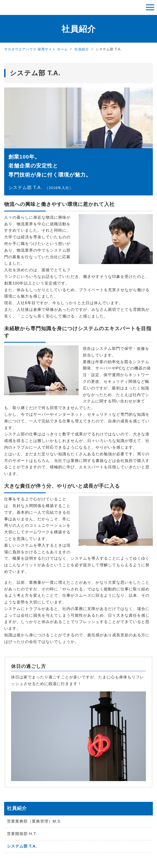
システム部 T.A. (22, 846)
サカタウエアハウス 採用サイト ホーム (36, 49)
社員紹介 (82, 49)
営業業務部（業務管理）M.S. (34, 821)
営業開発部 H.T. (22, 834)
